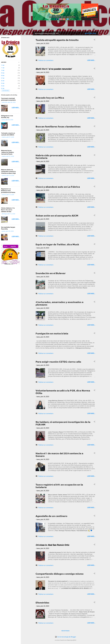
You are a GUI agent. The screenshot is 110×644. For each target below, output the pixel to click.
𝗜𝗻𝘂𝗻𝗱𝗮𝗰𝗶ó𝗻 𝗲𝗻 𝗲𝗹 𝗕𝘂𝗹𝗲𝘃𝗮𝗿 (51, 273)
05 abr (3, 83)
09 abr (3, 73)
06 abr (3, 81)
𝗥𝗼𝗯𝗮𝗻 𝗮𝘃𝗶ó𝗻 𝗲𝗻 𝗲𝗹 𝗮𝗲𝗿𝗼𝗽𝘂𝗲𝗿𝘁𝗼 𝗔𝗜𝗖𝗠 (57, 216)
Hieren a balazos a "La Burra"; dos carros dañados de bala (8, 210)
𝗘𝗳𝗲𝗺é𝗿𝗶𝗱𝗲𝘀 (42, 603)
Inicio (66, 27)
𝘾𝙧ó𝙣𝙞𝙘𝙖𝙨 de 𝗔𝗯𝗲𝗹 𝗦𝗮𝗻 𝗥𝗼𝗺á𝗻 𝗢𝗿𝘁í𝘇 (52, 545)
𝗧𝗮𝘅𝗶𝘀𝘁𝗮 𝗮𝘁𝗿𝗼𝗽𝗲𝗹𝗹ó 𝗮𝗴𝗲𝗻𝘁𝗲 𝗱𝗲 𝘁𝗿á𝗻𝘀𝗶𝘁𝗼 (57, 40)
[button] (94, 40)
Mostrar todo (90, 33)
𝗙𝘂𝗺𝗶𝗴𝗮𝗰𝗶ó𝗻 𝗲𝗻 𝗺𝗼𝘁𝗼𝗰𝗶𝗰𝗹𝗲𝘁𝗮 (52, 334)
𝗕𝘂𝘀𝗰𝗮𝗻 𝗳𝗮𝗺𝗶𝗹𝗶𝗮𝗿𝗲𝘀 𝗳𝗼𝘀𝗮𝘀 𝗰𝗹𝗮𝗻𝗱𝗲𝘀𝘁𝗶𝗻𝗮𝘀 (58, 127)
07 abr (3, 78)
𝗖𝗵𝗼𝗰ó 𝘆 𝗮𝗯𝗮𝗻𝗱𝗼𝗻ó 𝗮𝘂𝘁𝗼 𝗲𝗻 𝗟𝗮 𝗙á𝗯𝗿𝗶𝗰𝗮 (58, 187)
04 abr (3, 86)
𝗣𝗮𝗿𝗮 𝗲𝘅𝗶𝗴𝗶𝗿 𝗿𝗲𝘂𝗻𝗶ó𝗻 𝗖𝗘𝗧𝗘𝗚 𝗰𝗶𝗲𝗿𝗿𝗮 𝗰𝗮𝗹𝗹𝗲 (58, 362)
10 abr (3, 70)
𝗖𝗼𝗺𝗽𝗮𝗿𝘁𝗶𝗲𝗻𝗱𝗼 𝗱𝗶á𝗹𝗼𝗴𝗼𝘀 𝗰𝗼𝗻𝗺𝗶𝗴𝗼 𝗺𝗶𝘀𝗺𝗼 (60, 574)
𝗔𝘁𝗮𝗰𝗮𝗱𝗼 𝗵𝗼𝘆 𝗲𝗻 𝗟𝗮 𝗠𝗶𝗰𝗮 (50, 98)
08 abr (3, 76)
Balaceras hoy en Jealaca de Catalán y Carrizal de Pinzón (8, 152)
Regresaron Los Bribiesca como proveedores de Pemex (8, 191)
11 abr (3, 68)
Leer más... (91, 60)
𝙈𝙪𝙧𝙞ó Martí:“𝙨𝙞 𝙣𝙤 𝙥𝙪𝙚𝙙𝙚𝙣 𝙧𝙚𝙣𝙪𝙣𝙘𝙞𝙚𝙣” (54, 69)
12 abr (3, 65)
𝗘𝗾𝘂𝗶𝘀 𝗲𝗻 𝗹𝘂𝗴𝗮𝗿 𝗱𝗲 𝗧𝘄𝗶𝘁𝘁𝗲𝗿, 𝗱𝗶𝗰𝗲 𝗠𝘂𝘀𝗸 (57, 245)
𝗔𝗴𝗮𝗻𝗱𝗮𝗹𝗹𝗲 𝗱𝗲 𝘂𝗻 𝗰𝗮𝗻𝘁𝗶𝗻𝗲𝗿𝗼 (51, 516)
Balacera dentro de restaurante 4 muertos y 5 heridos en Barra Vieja (8, 171)
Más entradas (65, 631)
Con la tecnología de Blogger (66, 637)
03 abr (3, 88)
